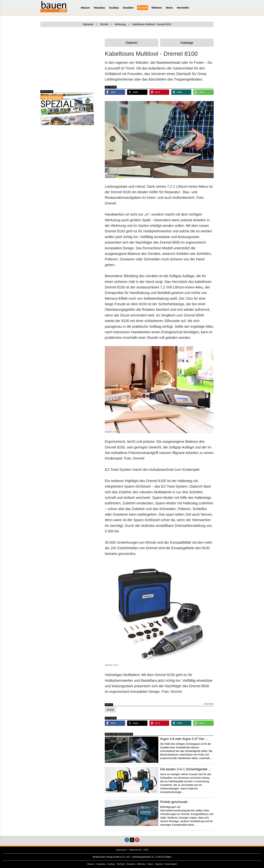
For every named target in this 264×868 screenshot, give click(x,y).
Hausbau (99, 8)
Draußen (128, 8)
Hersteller (183, 8)
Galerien (132, 43)
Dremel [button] (110, 710)
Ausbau (114, 8)
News (169, 8)
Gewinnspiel (171, 864)
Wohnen (157, 8)
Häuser (85, 8)
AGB (146, 850)
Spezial (159, 864)
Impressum (121, 850)
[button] (115, 92)
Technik (143, 8)
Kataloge (187, 43)
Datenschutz (135, 850)
